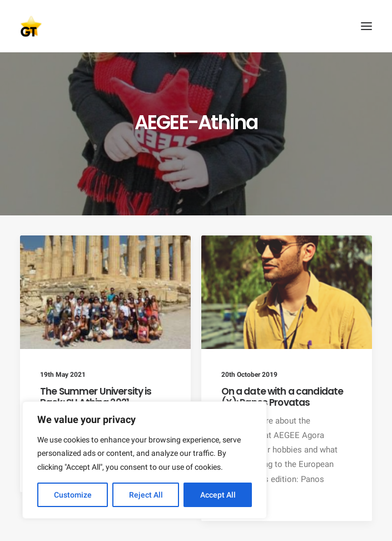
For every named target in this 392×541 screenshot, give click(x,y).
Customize (73, 495)
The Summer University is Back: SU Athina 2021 (96, 397)
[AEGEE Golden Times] (196, 26)
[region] (145, 460)
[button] (366, 26)
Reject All (146, 495)
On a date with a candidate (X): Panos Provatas (282, 397)
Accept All (218, 495)
